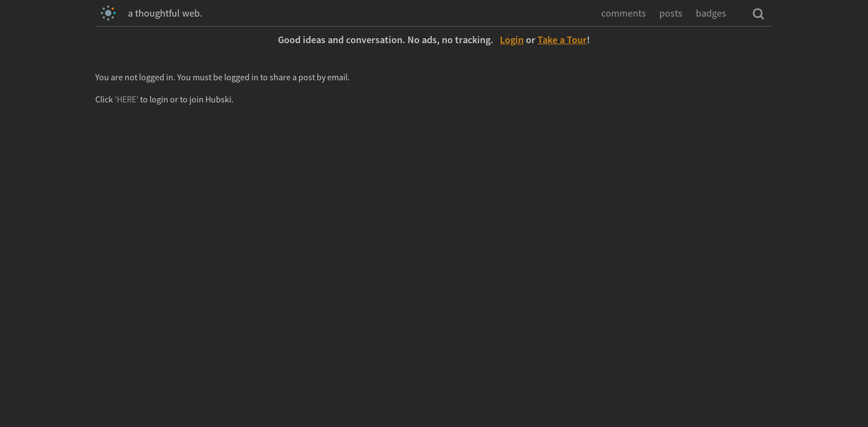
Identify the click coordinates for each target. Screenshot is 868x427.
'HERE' (126, 99)
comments (624, 13)
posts (671, 13)
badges (711, 13)
